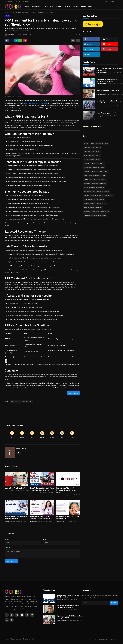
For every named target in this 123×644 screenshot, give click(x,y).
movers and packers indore (92, 159)
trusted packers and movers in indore (95, 175)
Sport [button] (67, 6)
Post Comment (11, 561)
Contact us (25, 2)
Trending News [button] (37, 6)
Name (7, 539)
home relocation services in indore (94, 199)
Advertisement (9, 2)
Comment (8, 547)
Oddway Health (9, 521)
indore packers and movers (92, 155)
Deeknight (99, 116)
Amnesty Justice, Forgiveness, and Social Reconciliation (107, 113)
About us (17, 2)
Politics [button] (59, 6)
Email (45, 539)
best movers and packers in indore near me (97, 211)
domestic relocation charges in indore (95, 203)
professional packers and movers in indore (96, 191)
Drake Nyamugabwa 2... (103, 72)
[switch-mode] (117, 2)
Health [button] (76, 6)
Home (27, 6)
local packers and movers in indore (94, 187)
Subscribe (114, 603)
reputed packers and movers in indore (95, 215)
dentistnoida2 (34, 521)
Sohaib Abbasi (60, 521)
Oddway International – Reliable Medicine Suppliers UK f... (16, 518)
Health (12, 12)
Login (105, 2)
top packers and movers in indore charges (96, 171)
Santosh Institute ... (10, 491)
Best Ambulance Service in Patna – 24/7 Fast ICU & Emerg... (42, 489)
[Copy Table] (6, 361)
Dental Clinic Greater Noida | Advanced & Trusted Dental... (41, 518)
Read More (73, 393)
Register (111, 2)
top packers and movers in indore (94, 163)
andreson (59, 610)
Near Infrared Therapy (62, 495)
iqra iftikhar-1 (21, 448)
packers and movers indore (92, 151)
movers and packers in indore (99, 143)
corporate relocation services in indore (95, 183)
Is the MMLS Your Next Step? (15, 488)
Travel (86, 143)
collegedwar (60, 599)
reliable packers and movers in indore (95, 179)
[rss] (12, 620)
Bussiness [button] (49, 6)
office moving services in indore (93, 207)
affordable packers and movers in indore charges (98, 195)
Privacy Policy (113, 639)
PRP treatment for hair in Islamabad (35, 103)
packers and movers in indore (93, 147)
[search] (117, 6)
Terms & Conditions (100, 639)
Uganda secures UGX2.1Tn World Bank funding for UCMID (70, 617)
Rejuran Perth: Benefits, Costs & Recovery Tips (68, 518)
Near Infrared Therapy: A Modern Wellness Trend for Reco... (66, 490)
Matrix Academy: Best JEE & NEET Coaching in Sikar (68, 596)
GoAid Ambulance (35, 493)
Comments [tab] (11, 533)
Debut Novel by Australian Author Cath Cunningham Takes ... (68, 607)
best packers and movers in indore (94, 167)
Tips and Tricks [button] (87, 6)
